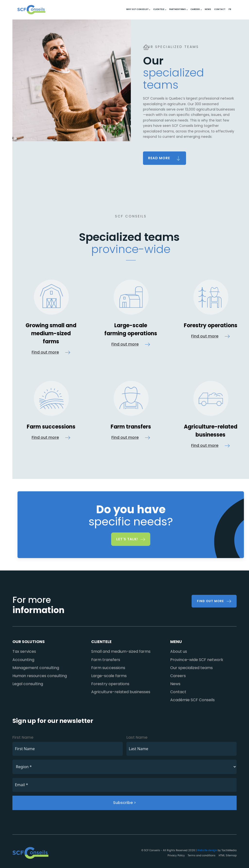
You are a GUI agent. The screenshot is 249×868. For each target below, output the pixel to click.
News (208, 9)
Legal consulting (28, 684)
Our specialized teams (191, 668)
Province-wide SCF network (197, 660)
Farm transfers (106, 660)
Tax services (24, 651)
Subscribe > (124, 803)
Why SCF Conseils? (137, 9)
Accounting (23, 660)
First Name (23, 737)
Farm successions (108, 668)
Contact (220, 9)
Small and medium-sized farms (121, 651)
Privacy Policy (176, 855)
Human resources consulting (40, 676)
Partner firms (178, 9)
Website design (207, 850)
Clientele (159, 9)
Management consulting (36, 668)
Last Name (137, 737)
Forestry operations (110, 684)
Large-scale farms (109, 676)
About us (179, 651)
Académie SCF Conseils (192, 700)
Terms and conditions (202, 855)
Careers (195, 9)
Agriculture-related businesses (121, 692)
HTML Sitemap (228, 855)
